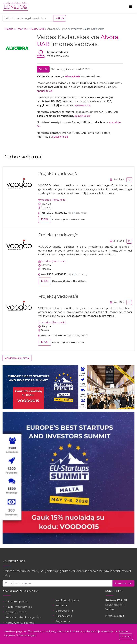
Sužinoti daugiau (26, 635)
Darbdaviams (64, 616)
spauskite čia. (45, 91)
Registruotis (63, 621)
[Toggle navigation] (131, 6)
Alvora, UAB (37, 29)
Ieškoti (60, 18)
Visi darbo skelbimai (17, 358)
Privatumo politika (17, 602)
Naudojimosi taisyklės (19, 607)
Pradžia (9, 29)
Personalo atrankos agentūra (23, 617)
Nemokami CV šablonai (20, 623)
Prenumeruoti (123, 583)
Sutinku (126, 637)
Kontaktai (61, 605)
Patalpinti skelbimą (67, 600)
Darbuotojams (64, 611)
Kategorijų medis (16, 612)
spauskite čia (83, 105)
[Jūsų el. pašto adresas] (58, 583)
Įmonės (21, 29)
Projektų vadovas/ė (58, 173)
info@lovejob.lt (115, 616)
